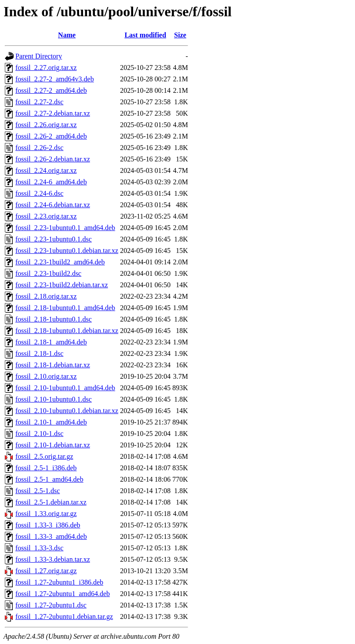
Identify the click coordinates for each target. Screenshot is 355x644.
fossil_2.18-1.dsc (39, 353)
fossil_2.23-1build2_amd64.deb (60, 262)
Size (180, 35)
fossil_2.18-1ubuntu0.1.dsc (54, 319)
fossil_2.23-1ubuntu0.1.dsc (54, 239)
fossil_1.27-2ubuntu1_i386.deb (59, 582)
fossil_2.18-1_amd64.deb (51, 342)
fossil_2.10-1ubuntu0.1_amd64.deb (65, 388)
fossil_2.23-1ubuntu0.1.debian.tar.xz (67, 251)
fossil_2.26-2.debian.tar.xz (53, 159)
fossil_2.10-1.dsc (39, 434)
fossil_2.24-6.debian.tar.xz (53, 205)
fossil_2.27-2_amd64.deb (51, 90)
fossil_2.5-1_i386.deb (46, 468)
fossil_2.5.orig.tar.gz (44, 456)
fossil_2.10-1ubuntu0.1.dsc (54, 399)
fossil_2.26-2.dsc (39, 148)
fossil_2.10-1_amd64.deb (51, 422)
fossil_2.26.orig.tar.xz (46, 125)
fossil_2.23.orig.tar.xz (46, 216)
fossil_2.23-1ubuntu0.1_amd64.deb (65, 228)
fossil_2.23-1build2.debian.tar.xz (62, 285)
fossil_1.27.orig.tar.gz (46, 571)
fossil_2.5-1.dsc (38, 491)
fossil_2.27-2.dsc (39, 102)
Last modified (145, 35)
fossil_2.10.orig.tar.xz (46, 376)
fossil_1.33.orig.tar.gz (46, 514)
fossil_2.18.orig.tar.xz (46, 296)
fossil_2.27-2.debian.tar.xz (53, 113)
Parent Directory (39, 56)
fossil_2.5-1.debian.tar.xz (51, 502)
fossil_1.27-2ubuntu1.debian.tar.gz (64, 617)
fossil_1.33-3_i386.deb (48, 525)
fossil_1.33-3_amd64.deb (51, 536)
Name (67, 35)
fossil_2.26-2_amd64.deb (51, 136)
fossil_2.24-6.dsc (39, 193)
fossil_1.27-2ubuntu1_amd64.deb (63, 594)
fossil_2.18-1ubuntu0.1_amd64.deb (65, 308)
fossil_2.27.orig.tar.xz (46, 68)
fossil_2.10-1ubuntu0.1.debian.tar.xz (67, 411)
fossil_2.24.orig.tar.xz (46, 170)
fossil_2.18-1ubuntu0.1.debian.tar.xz (67, 331)
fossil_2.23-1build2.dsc (48, 273)
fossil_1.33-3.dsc (39, 548)
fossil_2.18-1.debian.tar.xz (53, 365)
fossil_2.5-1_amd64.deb (49, 479)
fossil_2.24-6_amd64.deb (51, 182)
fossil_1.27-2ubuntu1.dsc (51, 605)
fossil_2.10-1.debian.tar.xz (53, 445)
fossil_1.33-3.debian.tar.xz (53, 559)
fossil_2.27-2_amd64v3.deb (55, 79)
